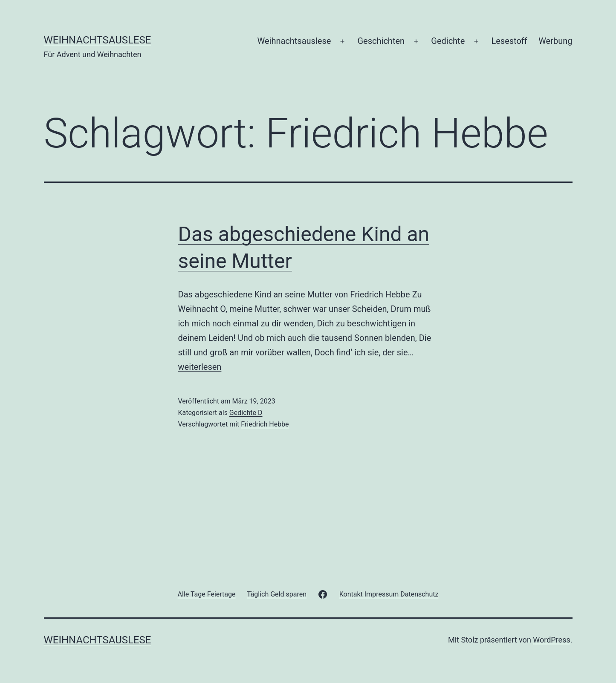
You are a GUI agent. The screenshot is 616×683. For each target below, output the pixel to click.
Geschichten (381, 41)
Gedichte (448, 41)
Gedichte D (246, 413)
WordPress (551, 640)
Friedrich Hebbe (265, 424)
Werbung (555, 41)
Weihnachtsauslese (98, 40)
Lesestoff (509, 41)
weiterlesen (200, 367)
